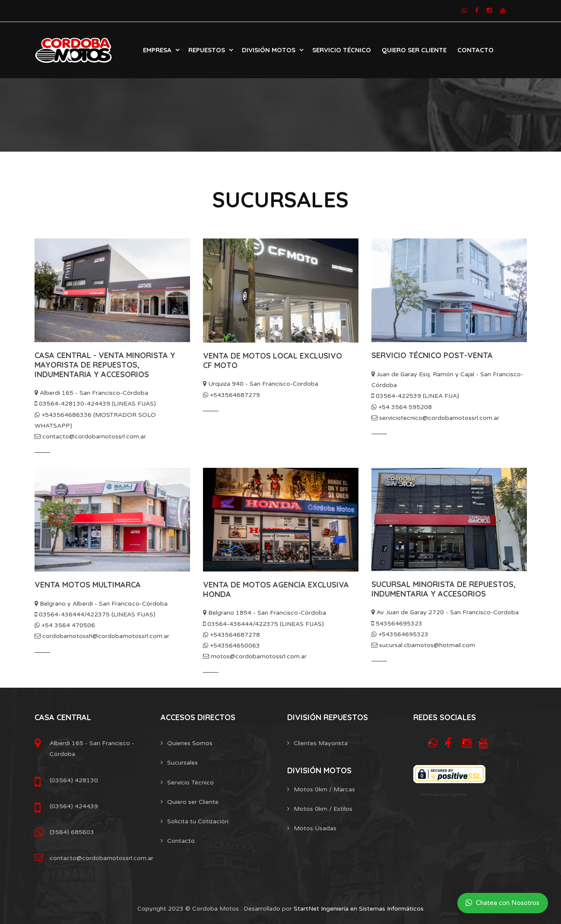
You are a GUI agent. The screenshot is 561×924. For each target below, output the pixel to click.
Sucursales (182, 763)
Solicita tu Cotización (198, 821)
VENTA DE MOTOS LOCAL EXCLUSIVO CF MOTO (273, 360)
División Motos (269, 50)
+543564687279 (231, 395)
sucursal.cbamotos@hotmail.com (423, 645)
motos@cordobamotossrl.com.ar (255, 656)
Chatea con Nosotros (502, 903)
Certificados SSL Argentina (444, 795)
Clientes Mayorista (321, 743)
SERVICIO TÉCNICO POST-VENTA (432, 355)
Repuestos (207, 50)
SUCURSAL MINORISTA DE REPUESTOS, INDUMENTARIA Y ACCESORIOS (444, 589)
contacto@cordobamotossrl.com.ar (90, 437)
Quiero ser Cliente (193, 802)
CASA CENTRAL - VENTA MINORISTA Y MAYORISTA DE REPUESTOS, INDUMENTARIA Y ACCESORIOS (105, 365)
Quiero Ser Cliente (414, 50)
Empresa (157, 50)
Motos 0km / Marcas (324, 789)
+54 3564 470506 (65, 625)
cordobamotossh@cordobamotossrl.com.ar (102, 636)
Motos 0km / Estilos (323, 809)
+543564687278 (231, 635)
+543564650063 (231, 646)
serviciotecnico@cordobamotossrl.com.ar (435, 418)
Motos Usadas (315, 828)
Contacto (475, 50)
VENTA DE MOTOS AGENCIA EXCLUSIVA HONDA (276, 589)
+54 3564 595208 (402, 407)
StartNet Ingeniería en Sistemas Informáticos (359, 909)
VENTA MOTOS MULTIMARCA (88, 585)
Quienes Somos (190, 743)
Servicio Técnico (342, 50)
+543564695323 (400, 634)
